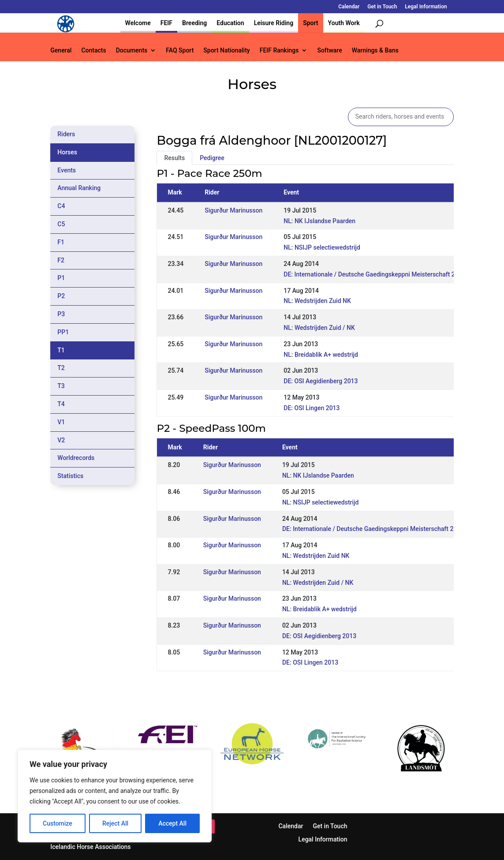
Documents (132, 50)
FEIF (166, 23)
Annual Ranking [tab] (79, 188)
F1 (61, 242)
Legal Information (426, 7)
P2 (61, 296)
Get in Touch (382, 7)
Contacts (93, 50)
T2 (61, 368)
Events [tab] (67, 170)
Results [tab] (174, 158)
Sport (310, 23)
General (61, 50)
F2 (61, 260)
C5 (61, 224)
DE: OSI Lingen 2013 (312, 408)
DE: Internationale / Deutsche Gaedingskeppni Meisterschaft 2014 (374, 274)
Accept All (172, 823)
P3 (61, 314)
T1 (61, 350)
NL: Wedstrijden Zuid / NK (319, 328)
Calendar (349, 7)
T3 (61, 386)
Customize (58, 823)
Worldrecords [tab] (76, 458)
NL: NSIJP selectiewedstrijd (322, 247)
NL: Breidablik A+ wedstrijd (321, 355)
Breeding (194, 23)
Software (329, 50)
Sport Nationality (226, 50)
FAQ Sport (180, 50)
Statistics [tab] (70, 476)
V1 (61, 422)
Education (230, 23)
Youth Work (344, 23)
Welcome (138, 23)
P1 (61, 278)
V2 (61, 440)
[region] (115, 796)
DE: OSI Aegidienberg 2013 (321, 381)
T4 (61, 404)
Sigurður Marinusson (233, 210)
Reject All (115, 823)
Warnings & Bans (375, 50)
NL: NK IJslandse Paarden (319, 221)
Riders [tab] (66, 134)
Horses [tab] (67, 152)
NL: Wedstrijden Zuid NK (317, 301)
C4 (61, 206)
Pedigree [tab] (212, 158)
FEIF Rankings (279, 50)
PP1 (63, 332)
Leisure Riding (274, 23)
